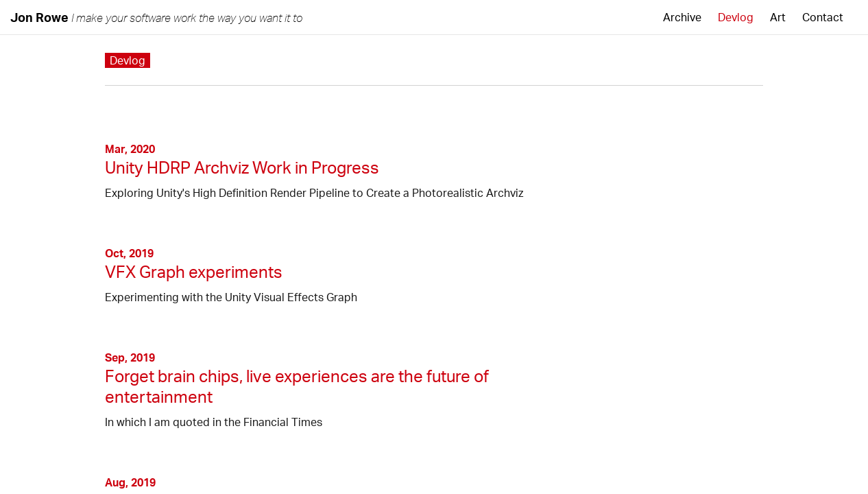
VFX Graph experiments (194, 272)
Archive (682, 17)
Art (778, 17)
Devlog (736, 17)
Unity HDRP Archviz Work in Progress (242, 167)
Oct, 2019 (129, 253)
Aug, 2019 (130, 482)
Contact (823, 17)
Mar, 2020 (130, 149)
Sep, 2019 (130, 357)
